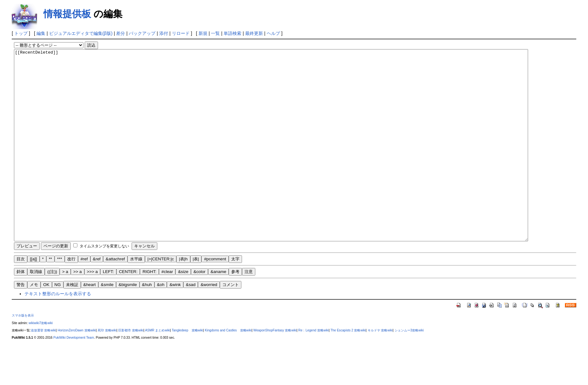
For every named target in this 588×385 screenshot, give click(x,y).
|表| (196, 297)
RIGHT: (149, 310)
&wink (175, 323)
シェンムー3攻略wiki (409, 368)
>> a (78, 310)
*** (60, 297)
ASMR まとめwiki (157, 368)
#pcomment (215, 297)
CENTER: (128, 310)
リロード (181, 33)
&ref (97, 297)
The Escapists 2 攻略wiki (348, 368)
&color (199, 310)
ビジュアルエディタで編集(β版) (81, 33)
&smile (107, 323)
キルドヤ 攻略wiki (380, 368)
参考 (235, 310)
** (50, 297)
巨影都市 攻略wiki (131, 368)
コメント (231, 323)
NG (58, 323)
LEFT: (108, 310)
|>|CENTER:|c (161, 297)
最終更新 (254, 33)
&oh (161, 323)
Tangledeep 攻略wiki (187, 368)
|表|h (183, 297)
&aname (219, 310)
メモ (34, 323)
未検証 (72, 323)
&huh (147, 323)
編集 (41, 33)
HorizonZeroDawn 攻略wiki (77, 368)
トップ (21, 33)
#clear (167, 310)
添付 (164, 33)
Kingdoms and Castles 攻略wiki (228, 368)
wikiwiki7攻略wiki (41, 361)
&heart (90, 323)
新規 (203, 33)
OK (46, 323)
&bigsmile (128, 323)
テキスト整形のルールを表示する (58, 332)
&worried (209, 323)
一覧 (215, 33)
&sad (191, 323)
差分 (121, 33)
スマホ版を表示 (23, 353)
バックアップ (142, 33)
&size (183, 310)
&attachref (115, 297)
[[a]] (33, 297)
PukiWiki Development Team (74, 376)
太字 (235, 297)
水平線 (136, 297)
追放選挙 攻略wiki (43, 368)
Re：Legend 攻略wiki (314, 368)
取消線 (36, 310)
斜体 (21, 310)
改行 (71, 297)
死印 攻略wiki (107, 368)
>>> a (92, 310)
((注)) (52, 310)
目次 (21, 297)
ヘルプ (273, 33)
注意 (249, 310)
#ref (84, 297)
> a (65, 310)
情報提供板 (67, 14)
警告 (21, 323)
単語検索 (232, 33)
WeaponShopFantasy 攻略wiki (275, 368)
